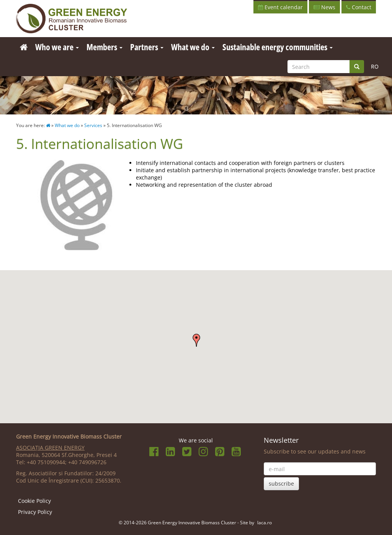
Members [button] (105, 47)
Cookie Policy (34, 501)
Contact (359, 7)
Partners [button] (147, 47)
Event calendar (280, 7)
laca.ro (265, 522)
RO (375, 66)
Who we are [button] (57, 47)
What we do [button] (193, 47)
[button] (196, 340)
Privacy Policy (35, 512)
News (324, 7)
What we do (67, 125)
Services (93, 125)
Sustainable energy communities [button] (278, 47)
